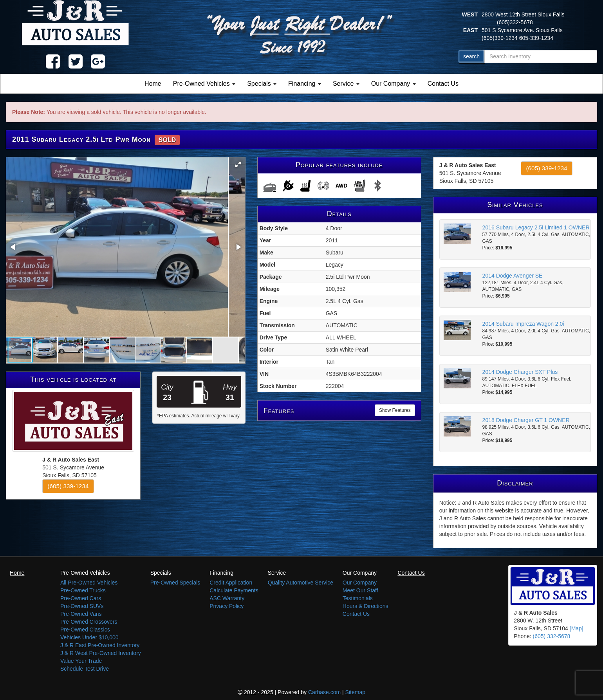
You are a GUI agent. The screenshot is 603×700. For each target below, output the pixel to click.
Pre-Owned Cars (81, 598)
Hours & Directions (366, 606)
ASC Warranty (227, 598)
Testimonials (358, 598)
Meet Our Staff (360, 590)
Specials (262, 84)
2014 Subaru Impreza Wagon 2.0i (523, 324)
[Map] (577, 628)
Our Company (394, 84)
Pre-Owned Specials (175, 583)
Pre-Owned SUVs (82, 606)
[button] (238, 164)
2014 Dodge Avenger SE (513, 276)
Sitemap (355, 692)
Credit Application (231, 583)
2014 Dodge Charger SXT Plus (520, 372)
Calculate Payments (234, 590)
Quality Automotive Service (301, 583)
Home (153, 84)
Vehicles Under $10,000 (89, 637)
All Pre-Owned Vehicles (89, 583)
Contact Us (443, 84)
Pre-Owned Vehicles (204, 84)
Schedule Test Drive (85, 669)
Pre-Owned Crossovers (89, 622)
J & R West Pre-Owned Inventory (101, 653)
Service (346, 84)
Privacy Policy (227, 606)
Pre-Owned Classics (85, 630)
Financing (305, 84)
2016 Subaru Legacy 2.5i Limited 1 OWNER (536, 227)
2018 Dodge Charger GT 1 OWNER (526, 420)
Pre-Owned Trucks (83, 590)
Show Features (395, 410)
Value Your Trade (81, 661)
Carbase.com (324, 692)
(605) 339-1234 (68, 486)
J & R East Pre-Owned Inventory (100, 645)
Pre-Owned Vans (81, 614)
